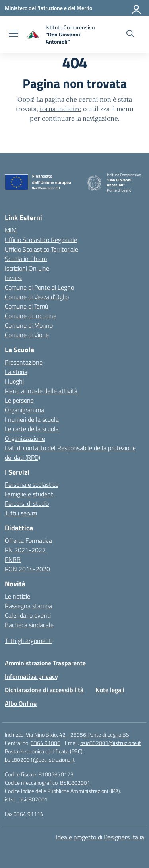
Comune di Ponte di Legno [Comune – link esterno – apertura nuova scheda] (39, 287)
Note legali (110, 690)
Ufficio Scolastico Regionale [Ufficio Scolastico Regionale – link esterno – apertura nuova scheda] (41, 240)
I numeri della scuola (32, 419)
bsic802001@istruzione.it (111, 743)
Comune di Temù (26, 306)
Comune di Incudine (31, 316)
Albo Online (21, 703)
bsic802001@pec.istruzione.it (40, 759)
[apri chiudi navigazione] (14, 35)
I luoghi (14, 381)
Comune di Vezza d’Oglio (37, 297)
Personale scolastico (32, 484)
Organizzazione (25, 438)
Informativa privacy (31, 676)
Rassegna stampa (28, 606)
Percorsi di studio (27, 503)
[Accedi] (137, 8)
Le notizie (17, 596)
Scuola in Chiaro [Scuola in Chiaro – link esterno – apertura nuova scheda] (26, 259)
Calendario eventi (28, 615)
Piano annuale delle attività (41, 391)
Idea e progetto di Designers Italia (100, 837)
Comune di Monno (29, 325)
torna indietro (61, 109)
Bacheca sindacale (29, 625)
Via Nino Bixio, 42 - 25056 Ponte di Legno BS (77, 735)
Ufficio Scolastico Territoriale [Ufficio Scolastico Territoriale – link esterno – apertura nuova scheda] (42, 249)
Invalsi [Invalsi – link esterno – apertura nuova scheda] (13, 278)
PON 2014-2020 (27, 569)
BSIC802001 (75, 783)
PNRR (13, 559)
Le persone (19, 400)
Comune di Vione (27, 335)
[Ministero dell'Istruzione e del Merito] (48, 8)
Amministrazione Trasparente (45, 663)
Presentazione (24, 362)
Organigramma (24, 410)
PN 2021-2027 (25, 550)
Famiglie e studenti (30, 494)
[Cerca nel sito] (130, 35)
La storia (16, 372)
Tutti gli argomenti (29, 641)
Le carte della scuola (32, 429)
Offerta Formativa (28, 540)
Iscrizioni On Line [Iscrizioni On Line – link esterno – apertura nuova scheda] (27, 268)
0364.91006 (45, 743)
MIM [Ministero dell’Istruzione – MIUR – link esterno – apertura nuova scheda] (11, 230)
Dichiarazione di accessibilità (44, 690)
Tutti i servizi (21, 513)
